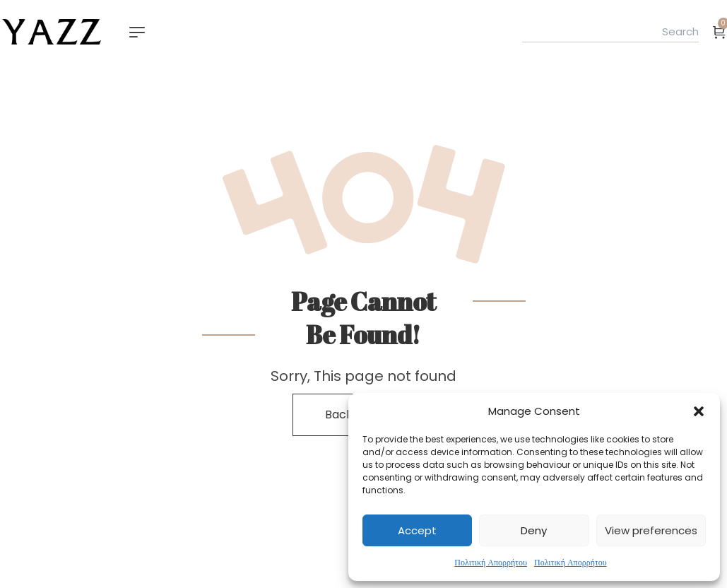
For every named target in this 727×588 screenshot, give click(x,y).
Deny (534, 530)
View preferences (651, 530)
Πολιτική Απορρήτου (491, 562)
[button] (699, 411)
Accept (417, 530)
